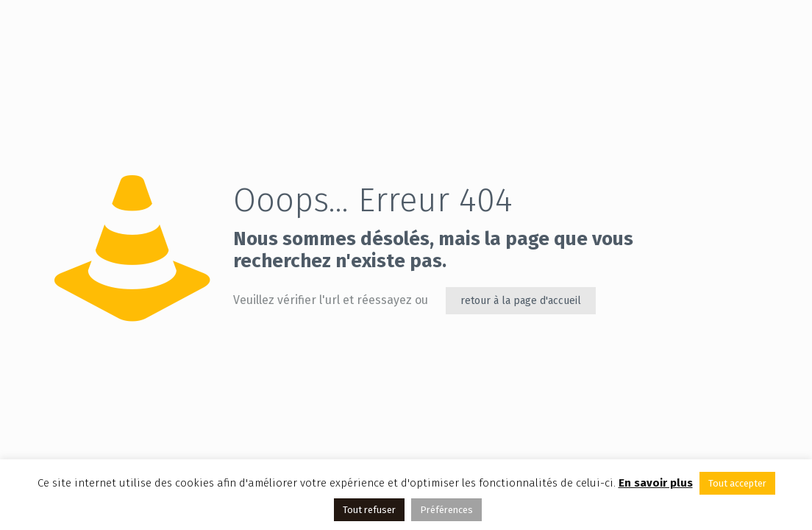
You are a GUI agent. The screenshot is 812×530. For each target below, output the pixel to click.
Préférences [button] (446, 510)
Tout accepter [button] (737, 483)
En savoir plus (656, 483)
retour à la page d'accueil (521, 301)
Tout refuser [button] (369, 510)
